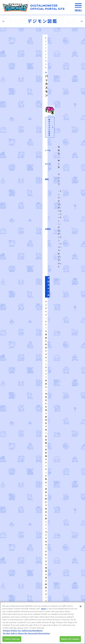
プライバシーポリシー (24, 574)
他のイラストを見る (42, 110)
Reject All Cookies (70, 639)
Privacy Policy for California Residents (23, 631)
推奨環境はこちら (42, 560)
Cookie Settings (12, 639)
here (43, 609)
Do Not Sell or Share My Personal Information (26, 634)
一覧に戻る (42, 440)
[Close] (80, 606)
